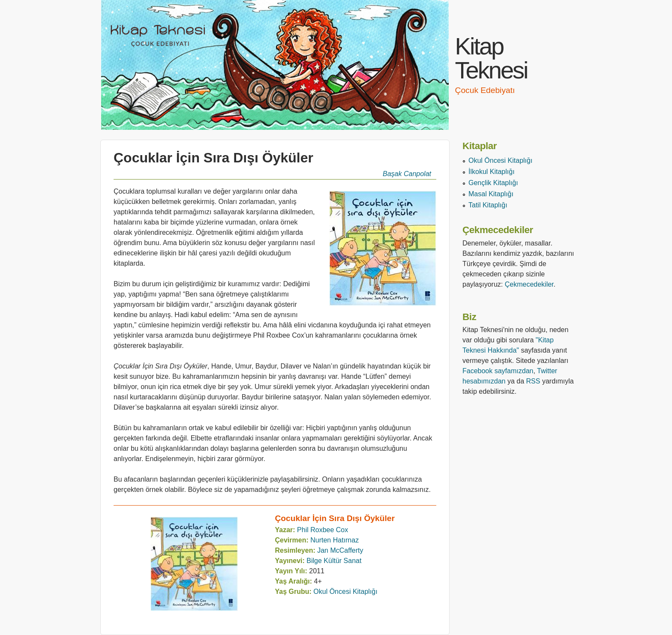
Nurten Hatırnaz (334, 540)
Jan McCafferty (340, 550)
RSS (533, 381)
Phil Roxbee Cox (322, 530)
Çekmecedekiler (529, 284)
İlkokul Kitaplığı (492, 172)
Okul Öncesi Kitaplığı (345, 592)
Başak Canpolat (407, 174)
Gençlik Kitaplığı (493, 183)
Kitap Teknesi (491, 58)
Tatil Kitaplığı (488, 205)
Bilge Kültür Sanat (334, 561)
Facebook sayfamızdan (498, 371)
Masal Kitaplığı (491, 194)
